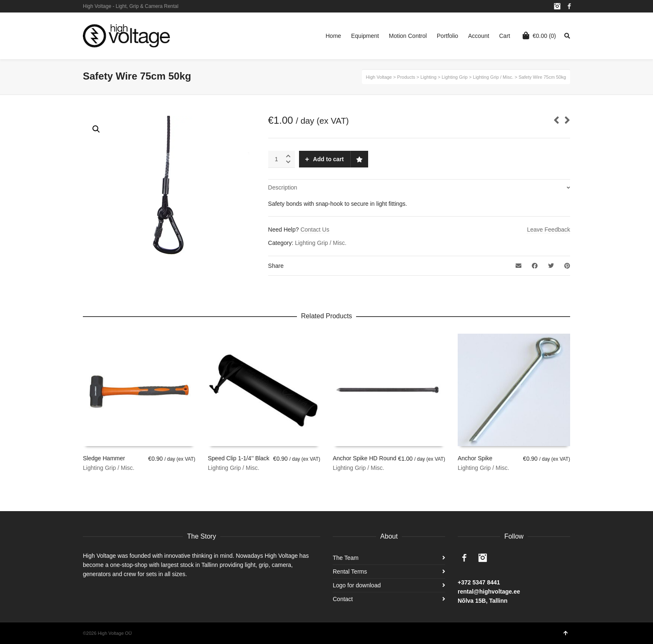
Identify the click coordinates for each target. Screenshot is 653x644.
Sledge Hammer (104, 458)
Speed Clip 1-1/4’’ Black (239, 458)
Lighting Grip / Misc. (321, 243)
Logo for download (357, 585)
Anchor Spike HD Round (365, 458)
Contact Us (315, 230)
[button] (96, 129)
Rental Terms (350, 572)
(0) (539, 35)
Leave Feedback (548, 230)
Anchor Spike (475, 458)
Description (283, 187)
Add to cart (329, 159)
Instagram (557, 6)
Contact (343, 599)
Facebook (569, 6)
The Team (346, 558)
